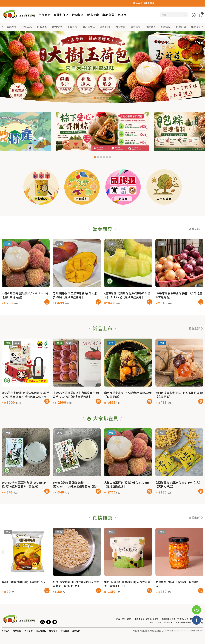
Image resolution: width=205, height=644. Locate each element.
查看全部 (196, 242)
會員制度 (28, 631)
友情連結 (65, 631)
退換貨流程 (41, 631)
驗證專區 (166, 27)
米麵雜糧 (72, 27)
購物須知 (53, 631)
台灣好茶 (151, 27)
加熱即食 (105, 27)
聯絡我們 (76, 631)
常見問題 (17, 631)
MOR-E (201, 631)
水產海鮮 (42, 27)
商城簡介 (6, 631)
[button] (202, 27)
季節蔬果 (12, 27)
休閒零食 (120, 27)
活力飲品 (135, 27)
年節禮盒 (196, 27)
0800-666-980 (151, 619)
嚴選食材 (57, 27)
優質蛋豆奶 (89, 27)
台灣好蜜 (181, 27)
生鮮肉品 (27, 27)
